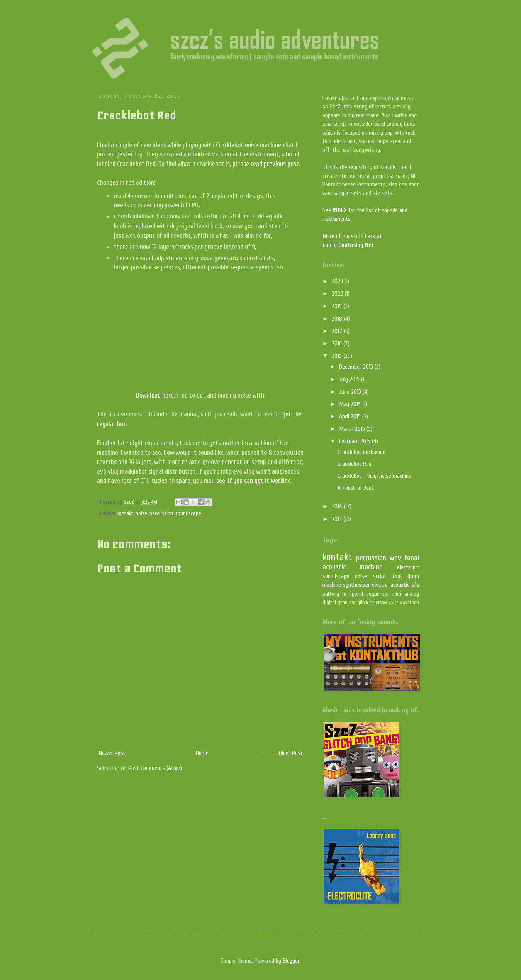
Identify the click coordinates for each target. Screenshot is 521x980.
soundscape (188, 513)
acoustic (334, 567)
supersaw (378, 603)
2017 (338, 331)
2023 (338, 281)
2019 (338, 306)
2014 (338, 506)
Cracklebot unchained (361, 452)
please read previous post (266, 164)
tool (397, 576)
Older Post (291, 753)
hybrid (356, 594)
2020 (338, 294)
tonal (412, 558)
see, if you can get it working (254, 481)
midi (397, 594)
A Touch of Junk (356, 488)
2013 (338, 519)
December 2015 (357, 367)
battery (331, 594)
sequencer (378, 594)
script (380, 576)
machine (371, 567)
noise (141, 513)
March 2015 (353, 429)
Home (202, 753)
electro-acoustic (391, 585)
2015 (338, 356)
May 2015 (351, 404)
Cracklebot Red (355, 464)
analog (412, 594)
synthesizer (356, 585)
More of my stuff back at (352, 236)
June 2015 (351, 392)
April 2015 (351, 416)
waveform (409, 603)
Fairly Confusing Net (348, 245)
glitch (363, 603)
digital (329, 602)
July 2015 (350, 379)
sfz (415, 585)
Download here (155, 395)
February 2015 (356, 441)
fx (344, 594)
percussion (161, 513)
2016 (338, 344)
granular (347, 602)
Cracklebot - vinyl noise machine (374, 476)
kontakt (125, 513)
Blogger (291, 961)
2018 (338, 319)
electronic (408, 567)
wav (395, 558)
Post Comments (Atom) (155, 768)
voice (393, 603)
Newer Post (112, 753)
